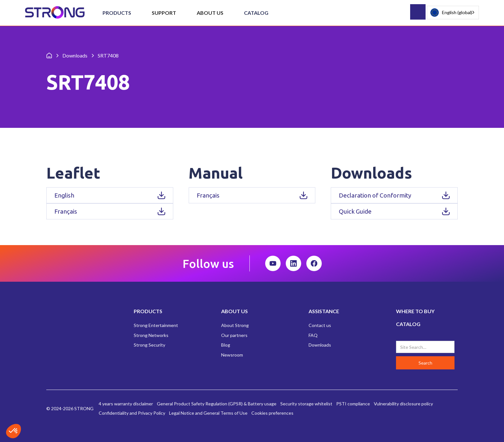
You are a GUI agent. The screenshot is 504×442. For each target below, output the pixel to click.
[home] (55, 13)
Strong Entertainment (156, 325)
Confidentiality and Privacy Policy (132, 413)
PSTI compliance (353, 404)
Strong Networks (151, 335)
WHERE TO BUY (415, 311)
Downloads (320, 345)
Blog (226, 345)
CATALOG (408, 324)
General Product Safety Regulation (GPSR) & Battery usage (217, 404)
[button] (117, 13)
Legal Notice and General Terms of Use (208, 413)
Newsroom (232, 355)
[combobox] (453, 13)
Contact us (320, 325)
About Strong (235, 325)
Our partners (234, 335)
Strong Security (149, 345)
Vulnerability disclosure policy (403, 404)
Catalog (256, 13)
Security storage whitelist (306, 404)
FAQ (313, 335)
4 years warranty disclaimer (126, 404)
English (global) (451, 13)
